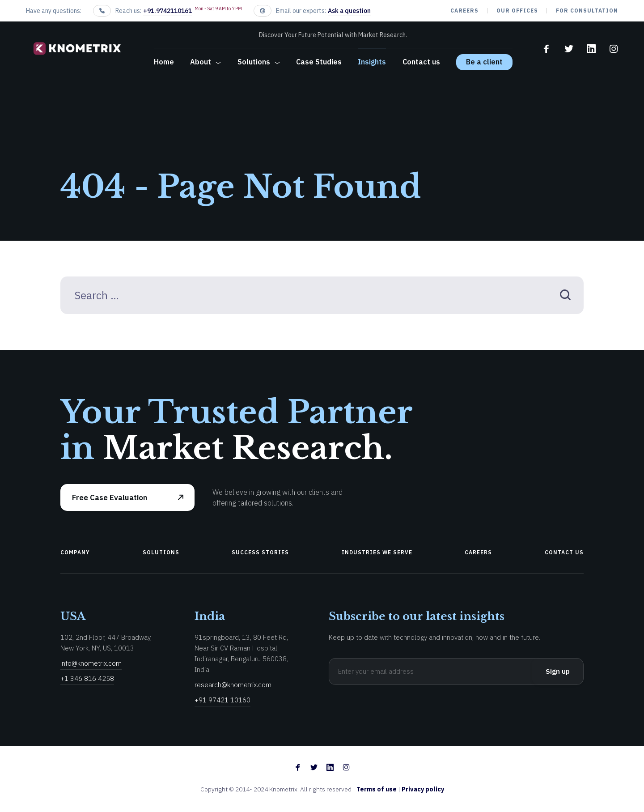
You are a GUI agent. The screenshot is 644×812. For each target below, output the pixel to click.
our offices (517, 11)
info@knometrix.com (91, 663)
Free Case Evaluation (110, 497)
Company (75, 552)
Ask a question (349, 11)
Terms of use (377, 789)
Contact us (421, 62)
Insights (372, 62)
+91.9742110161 (167, 11)
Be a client (484, 62)
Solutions (254, 62)
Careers (464, 11)
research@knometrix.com (233, 685)
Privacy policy (423, 789)
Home (164, 62)
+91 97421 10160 (222, 700)
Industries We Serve (377, 552)
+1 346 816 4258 (87, 678)
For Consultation (587, 11)
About (201, 62)
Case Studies (319, 62)
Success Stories (260, 552)
